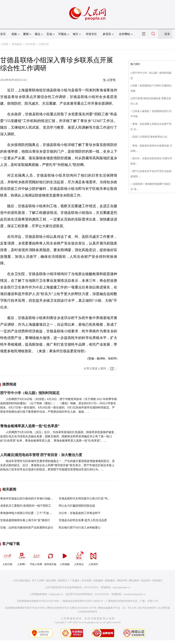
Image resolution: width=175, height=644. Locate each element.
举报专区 (91, 34)
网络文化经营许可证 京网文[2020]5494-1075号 (72, 608)
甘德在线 (44, 44)
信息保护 (146, 581)
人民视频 (65, 558)
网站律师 (134, 581)
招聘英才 (63, 581)
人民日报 (7, 558)
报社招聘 (51, 581)
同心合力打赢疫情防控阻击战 (77, 506)
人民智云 (79, 558)
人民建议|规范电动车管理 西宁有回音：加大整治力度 (41, 455)
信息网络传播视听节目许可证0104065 (25, 608)
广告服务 (75, 581)
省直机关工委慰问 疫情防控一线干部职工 (26, 506)
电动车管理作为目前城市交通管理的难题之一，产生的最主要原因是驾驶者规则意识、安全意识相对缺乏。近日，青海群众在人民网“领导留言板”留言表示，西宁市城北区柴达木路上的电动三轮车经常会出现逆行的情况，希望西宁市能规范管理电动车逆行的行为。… (57, 465)
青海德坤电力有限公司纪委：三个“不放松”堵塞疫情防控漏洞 (38, 513)
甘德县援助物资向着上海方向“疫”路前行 (25, 520)
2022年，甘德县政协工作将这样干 (80, 513)
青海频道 (17, 44)
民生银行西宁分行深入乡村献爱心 (80, 528)
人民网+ (22, 558)
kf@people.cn (56, 594)
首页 (3, 34)
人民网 (4, 44)
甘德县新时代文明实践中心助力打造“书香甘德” (88, 498)
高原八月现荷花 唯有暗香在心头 (150, 137)
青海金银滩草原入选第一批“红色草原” (30, 426)
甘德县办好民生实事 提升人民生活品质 (83, 520)
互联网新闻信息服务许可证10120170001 (38, 601)
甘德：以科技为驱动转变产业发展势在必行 (27, 528)
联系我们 (158, 581)
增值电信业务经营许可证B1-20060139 (83, 601)
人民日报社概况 (21, 581)
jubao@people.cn (122, 587)
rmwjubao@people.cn (134, 594)
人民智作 (93, 558)
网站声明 (122, 581)
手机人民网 (36, 558)
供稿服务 (98, 581)
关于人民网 (38, 581)
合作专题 (30, 44)
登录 (167, 34)
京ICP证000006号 (147, 608)
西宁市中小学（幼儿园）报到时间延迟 (30, 393)
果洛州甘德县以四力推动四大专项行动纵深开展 (30, 498)
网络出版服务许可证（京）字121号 (117, 608)
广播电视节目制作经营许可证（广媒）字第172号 (132, 601)
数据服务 (110, 581)
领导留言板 (50, 558)
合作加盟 (86, 581)
